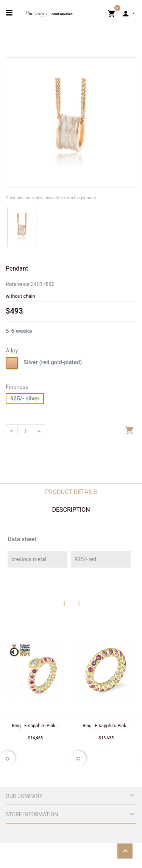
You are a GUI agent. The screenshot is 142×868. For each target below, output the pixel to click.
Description (71, 510)
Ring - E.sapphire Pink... (35, 726)
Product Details (71, 492)
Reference (18, 284)
